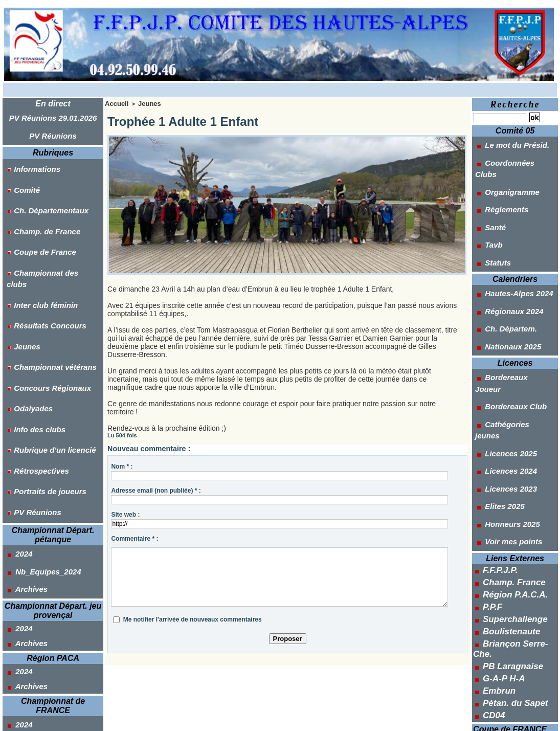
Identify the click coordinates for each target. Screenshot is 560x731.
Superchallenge (509, 478)
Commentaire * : (135, 537)
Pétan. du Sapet (510, 540)
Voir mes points (505, 412)
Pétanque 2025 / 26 (510, 574)
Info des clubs (31, 325)
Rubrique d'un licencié (45, 339)
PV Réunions (53, 131)
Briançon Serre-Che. (517, 499)
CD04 (492, 550)
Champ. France (509, 448)
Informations (29, 159)
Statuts (490, 219)
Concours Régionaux (43, 297)
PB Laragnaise (508, 509)
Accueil (115, 103)
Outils (494, 703)
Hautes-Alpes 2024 (510, 246)
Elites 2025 (496, 387)
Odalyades (25, 311)
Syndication (284, 718)
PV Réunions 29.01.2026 (53, 116)
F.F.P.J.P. (497, 437)
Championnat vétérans (46, 283)
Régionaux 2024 (505, 258)
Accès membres (232, 718)
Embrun (496, 529)
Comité (19, 173)
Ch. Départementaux (42, 187)
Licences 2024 (502, 361)
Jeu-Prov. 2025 (503, 587)
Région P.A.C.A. (510, 458)
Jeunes (19, 270)
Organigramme (503, 168)
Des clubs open (504, 613)
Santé (488, 194)
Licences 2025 (502, 348)
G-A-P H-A (500, 519)
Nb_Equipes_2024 (39, 429)
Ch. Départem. (502, 271)
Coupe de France (36, 214)
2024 (16, 416)
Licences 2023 (502, 374)
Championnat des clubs (48, 228)
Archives (24, 441)
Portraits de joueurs (41, 366)
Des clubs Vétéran (509, 652)
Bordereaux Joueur (511, 310)
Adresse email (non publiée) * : (156, 489)
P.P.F (491, 468)
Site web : (125, 513)
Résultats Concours (41, 256)
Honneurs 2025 (503, 400)
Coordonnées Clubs (512, 156)
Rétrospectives (33, 352)
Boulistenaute (507, 489)
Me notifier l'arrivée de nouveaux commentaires (193, 618)
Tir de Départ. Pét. (508, 664)
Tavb (486, 207)
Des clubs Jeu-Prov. (512, 639)
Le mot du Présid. (508, 143)
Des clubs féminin (509, 626)
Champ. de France (38, 201)
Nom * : (122, 465)
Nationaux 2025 (504, 284)
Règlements (498, 181)
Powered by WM (328, 718)
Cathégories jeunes (511, 336)
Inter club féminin (37, 242)
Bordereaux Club (507, 323)
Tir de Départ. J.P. (508, 677)
